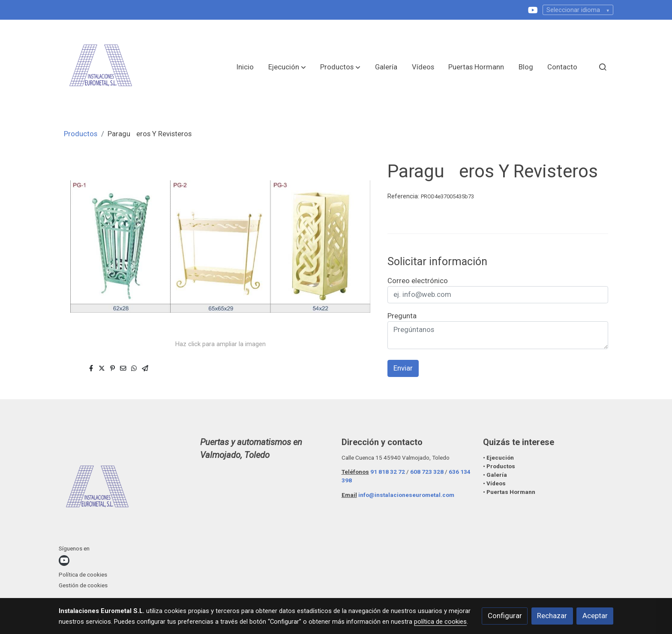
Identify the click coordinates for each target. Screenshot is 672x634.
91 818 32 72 (388, 472)
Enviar (403, 368)
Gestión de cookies (83, 585)
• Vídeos (494, 483)
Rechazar (552, 616)
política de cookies (440, 622)
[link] (101, 67)
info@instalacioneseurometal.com (406, 495)
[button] (287, 67)
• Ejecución (498, 458)
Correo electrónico (418, 281)
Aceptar (595, 616)
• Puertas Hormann (509, 492)
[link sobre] (124, 490)
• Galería (496, 475)
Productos (81, 134)
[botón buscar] (603, 67)
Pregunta (402, 316)
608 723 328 (427, 472)
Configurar (505, 616)
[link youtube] (533, 9)
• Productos (499, 466)
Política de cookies (83, 575)
